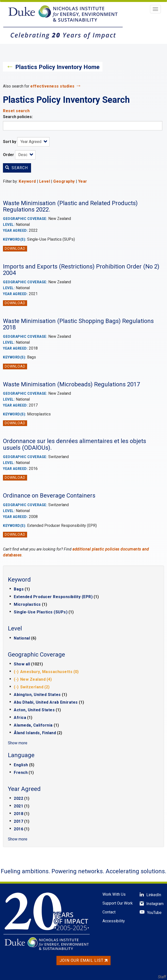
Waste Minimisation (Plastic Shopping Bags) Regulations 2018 (78, 324)
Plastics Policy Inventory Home (57, 67)
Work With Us (114, 894)
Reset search (16, 111)
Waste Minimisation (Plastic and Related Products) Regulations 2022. (70, 206)
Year (83, 181)
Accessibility (114, 921)
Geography (64, 181)
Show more (18, 743)
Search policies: (18, 117)
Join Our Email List (83, 960)
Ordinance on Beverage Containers (49, 496)
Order (8, 155)
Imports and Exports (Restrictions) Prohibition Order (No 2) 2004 (81, 270)
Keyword (27, 181)
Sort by (10, 142)
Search (17, 168)
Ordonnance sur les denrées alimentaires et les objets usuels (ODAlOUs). (75, 444)
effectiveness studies (52, 86)
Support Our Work (118, 903)
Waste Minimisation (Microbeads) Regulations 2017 (71, 384)
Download (15, 249)
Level (45, 181)
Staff (162, 977)
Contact (109, 912)
